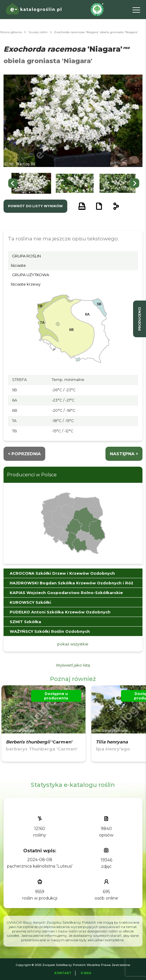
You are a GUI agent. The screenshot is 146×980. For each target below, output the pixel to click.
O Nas (86, 973)
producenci (140, 319)
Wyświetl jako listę (73, 665)
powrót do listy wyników (35, 206)
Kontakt (63, 973)
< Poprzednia (24, 454)
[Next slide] (135, 183)
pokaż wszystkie (73, 644)
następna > (124, 454)
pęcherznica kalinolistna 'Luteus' (40, 866)
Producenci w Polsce (32, 475)
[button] (31, 183)
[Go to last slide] (13, 183)
